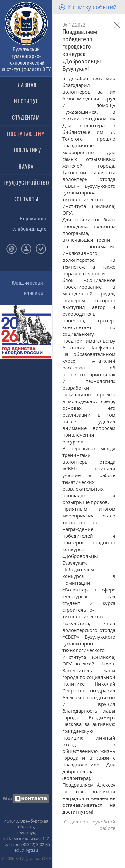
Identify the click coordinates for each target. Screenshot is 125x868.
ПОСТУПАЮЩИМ (26, 134)
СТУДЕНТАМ (26, 117)
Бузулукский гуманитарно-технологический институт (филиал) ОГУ (26, 59)
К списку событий (92, 7)
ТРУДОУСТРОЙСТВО (26, 183)
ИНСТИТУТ (26, 101)
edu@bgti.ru (26, 850)
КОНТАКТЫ (26, 199)
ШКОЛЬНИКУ (26, 150)
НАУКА (26, 166)
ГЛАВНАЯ (26, 85)
